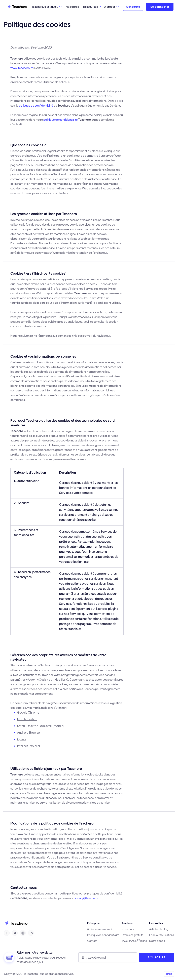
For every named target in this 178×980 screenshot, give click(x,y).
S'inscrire (133, 7)
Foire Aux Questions (162, 935)
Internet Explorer (29, 746)
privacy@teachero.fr (87, 898)
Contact (92, 941)
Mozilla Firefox (27, 719)
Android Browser (29, 732)
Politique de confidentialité (103, 935)
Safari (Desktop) (28, 726)
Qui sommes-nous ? (100, 929)
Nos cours (128, 929)
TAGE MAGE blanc (134, 941)
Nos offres (72, 7)
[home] (17, 7)
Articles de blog (159, 929)
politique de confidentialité (36, 105)
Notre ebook (157, 941)
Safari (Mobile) (54, 726)
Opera (22, 739)
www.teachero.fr (22, 68)
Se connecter (160, 7)
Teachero (32, 974)
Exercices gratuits (132, 935)
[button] (47, 7)
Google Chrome (28, 712)
